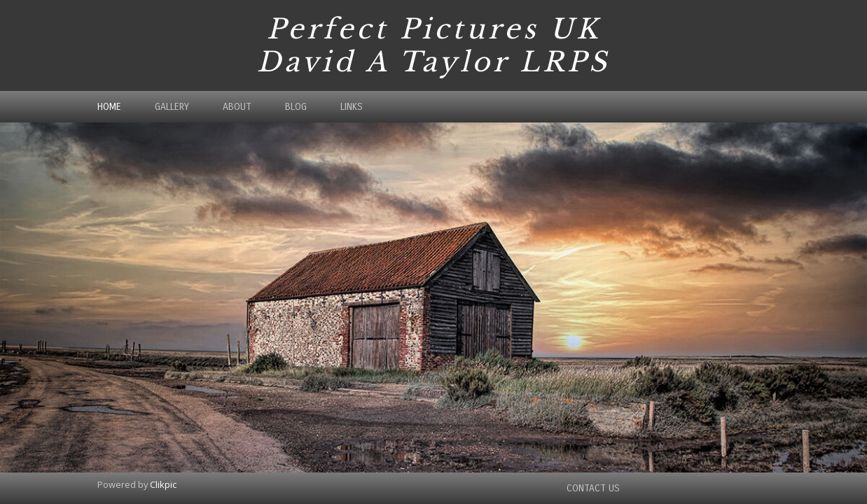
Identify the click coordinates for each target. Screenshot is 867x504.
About (237, 107)
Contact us (593, 488)
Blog (296, 107)
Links (352, 107)
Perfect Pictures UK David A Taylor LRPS (433, 45)
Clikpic (163, 484)
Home (109, 107)
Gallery (172, 107)
